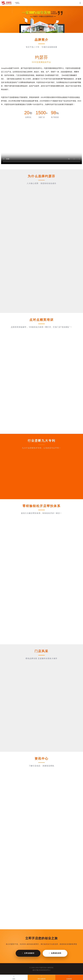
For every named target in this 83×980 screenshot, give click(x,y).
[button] (38, 31)
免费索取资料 (55, 953)
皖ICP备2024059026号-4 (42, 970)
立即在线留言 (28, 953)
